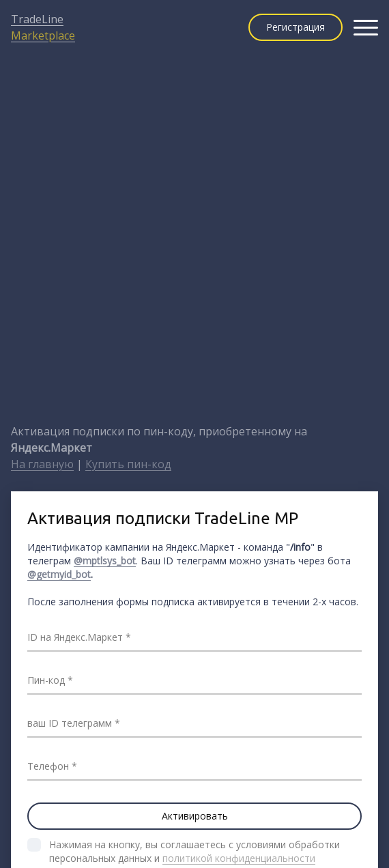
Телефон (48, 766)
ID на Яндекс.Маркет (75, 637)
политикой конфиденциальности (239, 858)
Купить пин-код (128, 464)
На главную (42, 464)
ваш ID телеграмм (70, 723)
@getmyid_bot (59, 574)
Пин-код (46, 680)
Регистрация (296, 27)
